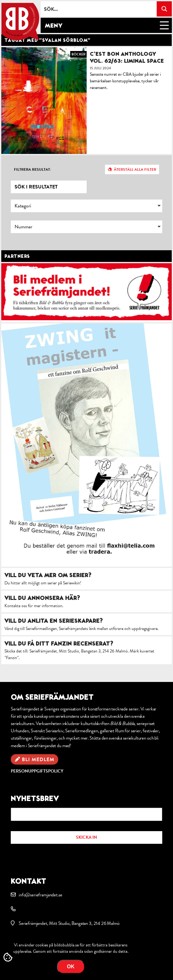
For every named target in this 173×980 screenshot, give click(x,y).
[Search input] (99, 9)
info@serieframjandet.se (40, 895)
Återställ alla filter (135, 169)
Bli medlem (38, 760)
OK (71, 967)
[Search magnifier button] (164, 9)
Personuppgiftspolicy (37, 771)
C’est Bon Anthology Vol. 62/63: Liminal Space (127, 57)
